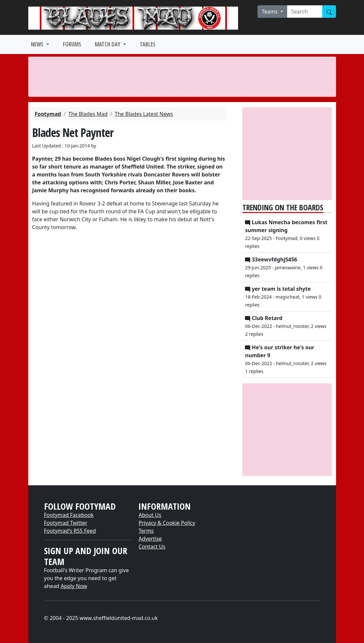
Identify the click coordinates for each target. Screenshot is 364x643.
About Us (150, 515)
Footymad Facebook (69, 515)
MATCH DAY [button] (108, 44)
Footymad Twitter (66, 523)
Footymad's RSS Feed (70, 531)
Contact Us (152, 547)
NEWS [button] (38, 44)
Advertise (150, 539)
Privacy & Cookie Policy (167, 523)
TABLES (148, 44)
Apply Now (74, 586)
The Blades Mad (88, 114)
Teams (270, 12)
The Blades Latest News (144, 114)
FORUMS (72, 44)
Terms (146, 531)
